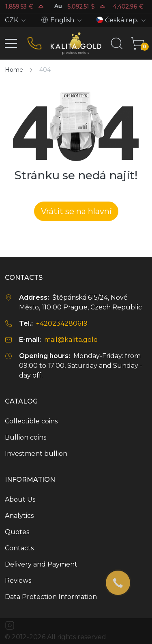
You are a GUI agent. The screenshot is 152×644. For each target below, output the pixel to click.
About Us (20, 499)
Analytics (19, 516)
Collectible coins (31, 421)
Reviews (18, 581)
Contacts (19, 548)
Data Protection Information (51, 597)
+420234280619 (62, 323)
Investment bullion (36, 454)
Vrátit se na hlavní (76, 211)
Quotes (17, 532)
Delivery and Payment (41, 564)
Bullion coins (26, 437)
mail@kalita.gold (71, 340)
